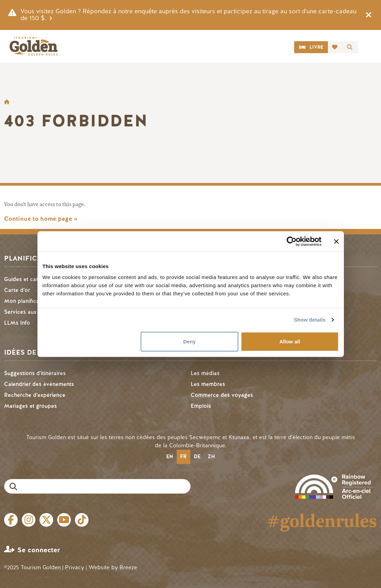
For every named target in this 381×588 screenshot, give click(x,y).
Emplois (201, 406)
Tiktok (82, 520)
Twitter (46, 520)
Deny (189, 341)
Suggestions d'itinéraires (35, 373)
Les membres (208, 384)
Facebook (11, 520)
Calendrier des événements (39, 384)
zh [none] (211, 457)
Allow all (290, 341)
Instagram (29, 520)
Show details (310, 320)
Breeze (128, 567)
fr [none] (183, 457)
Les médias (205, 373)
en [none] (170, 457)
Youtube (64, 520)
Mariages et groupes (30, 406)
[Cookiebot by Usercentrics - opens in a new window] (292, 242)
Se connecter (39, 550)
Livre (316, 47)
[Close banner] (336, 242)
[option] (170, 457)
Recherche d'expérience (35, 395)
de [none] (197, 457)
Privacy (75, 567)
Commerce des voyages (222, 395)
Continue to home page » (41, 219)
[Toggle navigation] (369, 47)
